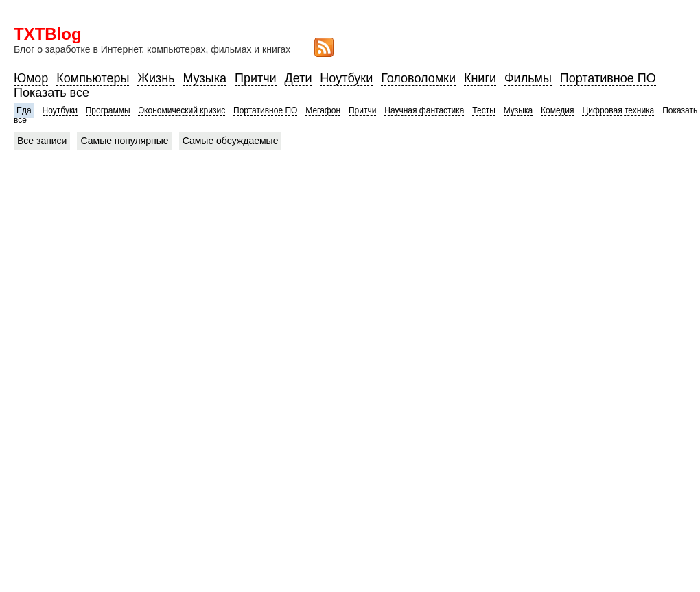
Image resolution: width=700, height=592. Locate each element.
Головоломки (418, 78)
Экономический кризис (182, 110)
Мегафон (323, 110)
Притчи (256, 78)
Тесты (483, 110)
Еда (24, 110)
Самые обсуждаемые (231, 141)
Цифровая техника (618, 110)
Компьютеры (93, 78)
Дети (299, 78)
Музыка (205, 78)
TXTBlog (48, 34)
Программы (108, 110)
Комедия (558, 110)
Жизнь (156, 78)
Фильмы (528, 78)
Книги (480, 78)
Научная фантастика (424, 110)
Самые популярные (124, 141)
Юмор (31, 78)
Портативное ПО (608, 78)
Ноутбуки (346, 78)
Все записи (42, 141)
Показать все (51, 93)
